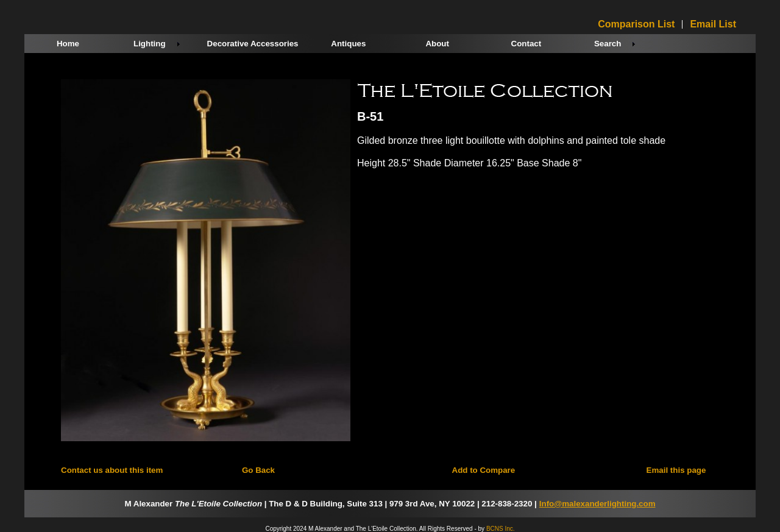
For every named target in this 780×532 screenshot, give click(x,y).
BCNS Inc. (501, 529)
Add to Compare (484, 470)
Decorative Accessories (253, 44)
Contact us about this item (112, 470)
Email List (713, 24)
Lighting (150, 44)
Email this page (676, 470)
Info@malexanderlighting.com (597, 504)
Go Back (258, 470)
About (437, 44)
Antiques (348, 44)
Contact (526, 44)
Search (608, 44)
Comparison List (636, 24)
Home (68, 44)
